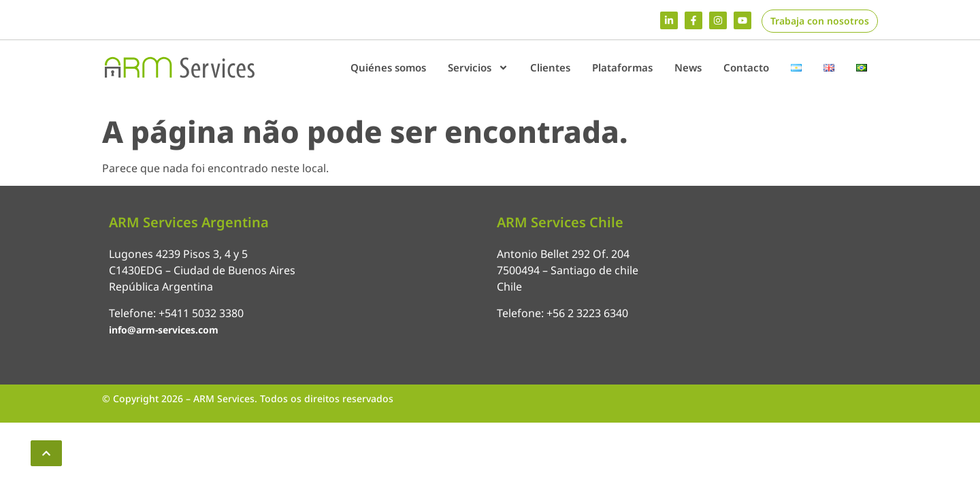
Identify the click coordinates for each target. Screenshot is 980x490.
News (688, 67)
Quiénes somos (388, 67)
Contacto (746, 67)
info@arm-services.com (164, 330)
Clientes (550, 67)
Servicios (478, 68)
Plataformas (622, 67)
